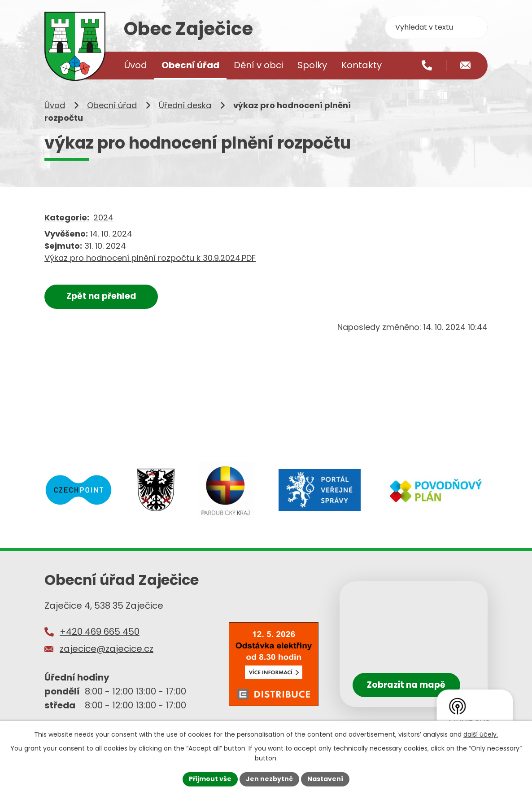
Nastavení (325, 779)
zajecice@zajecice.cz (107, 649)
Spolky (312, 65)
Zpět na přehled (101, 296)
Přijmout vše (210, 779)
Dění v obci (258, 65)
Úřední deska (185, 105)
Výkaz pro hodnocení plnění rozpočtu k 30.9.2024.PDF (150, 258)
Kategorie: (67, 217)
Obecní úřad (112, 105)
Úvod (55, 105)
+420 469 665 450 (100, 632)
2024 (103, 217)
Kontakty (362, 65)
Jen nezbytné (269, 779)
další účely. (481, 734)
